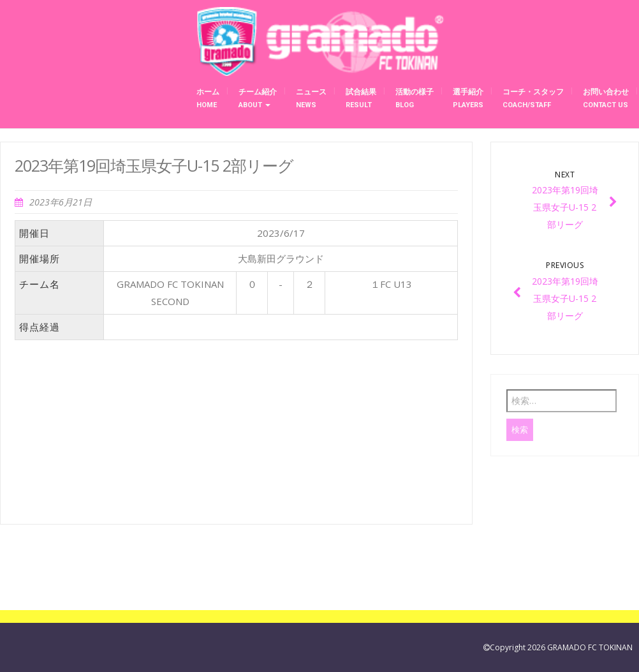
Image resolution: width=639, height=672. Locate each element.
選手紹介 (468, 98)
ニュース (311, 98)
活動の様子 (415, 98)
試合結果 (361, 98)
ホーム (208, 98)
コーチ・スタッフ (533, 98)
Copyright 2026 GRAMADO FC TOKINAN (561, 647)
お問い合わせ (606, 98)
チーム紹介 (258, 98)
